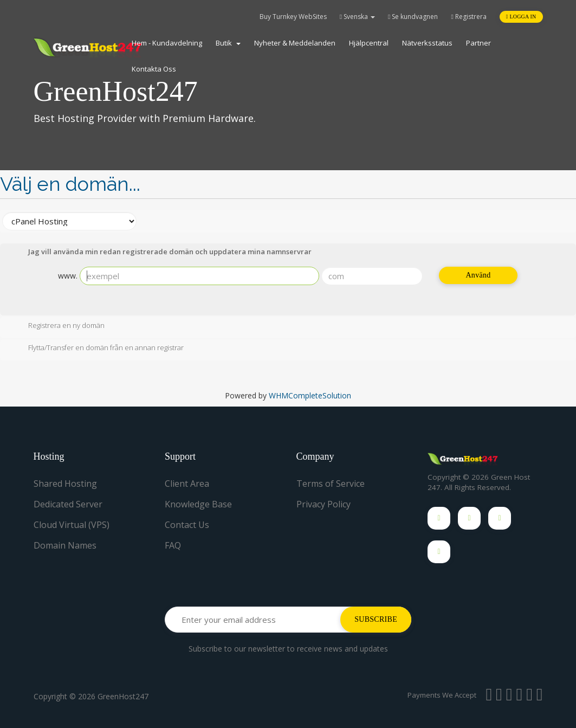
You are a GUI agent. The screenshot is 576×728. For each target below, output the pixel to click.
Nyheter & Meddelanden (295, 43)
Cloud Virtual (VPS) (72, 525)
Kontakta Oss (154, 69)
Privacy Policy (323, 504)
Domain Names (65, 545)
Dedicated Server (68, 504)
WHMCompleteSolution (310, 395)
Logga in (521, 17)
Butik (228, 43)
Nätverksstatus (427, 43)
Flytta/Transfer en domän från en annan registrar (97, 349)
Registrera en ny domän (58, 326)
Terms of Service (331, 484)
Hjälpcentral (369, 43)
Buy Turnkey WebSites (293, 17)
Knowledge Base (198, 504)
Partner (478, 43)
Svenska (357, 17)
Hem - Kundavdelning (167, 43)
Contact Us (187, 525)
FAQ (173, 545)
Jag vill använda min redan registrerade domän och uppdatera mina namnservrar (161, 253)
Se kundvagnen (413, 17)
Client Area (187, 484)
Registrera (468, 17)
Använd (478, 275)
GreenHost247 (123, 696)
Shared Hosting (65, 484)
